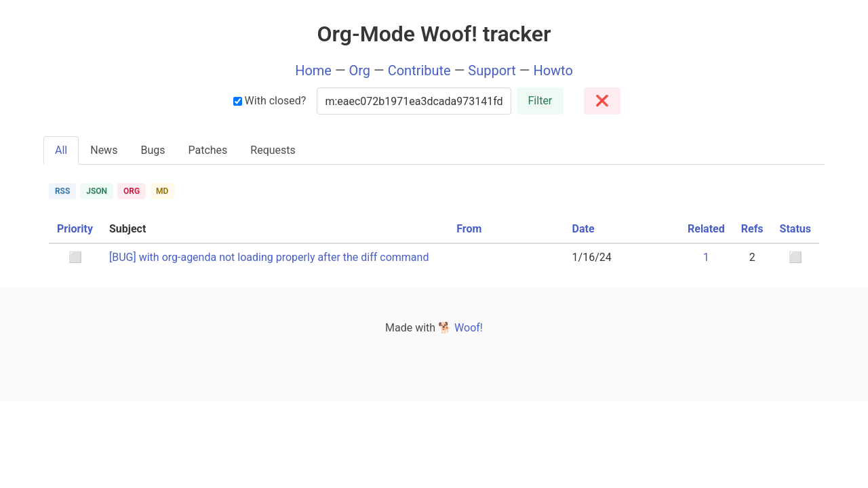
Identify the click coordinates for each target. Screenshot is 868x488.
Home (313, 70)
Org (360, 70)
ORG (132, 191)
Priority (75, 229)
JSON (97, 191)
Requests (273, 150)
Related (706, 229)
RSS (62, 191)
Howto (553, 70)
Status (795, 229)
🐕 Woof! (460, 328)
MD (162, 191)
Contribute (419, 70)
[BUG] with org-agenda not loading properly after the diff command (269, 257)
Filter (540, 101)
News (104, 150)
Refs (752, 229)
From (469, 229)
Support (492, 70)
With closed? (270, 101)
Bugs (153, 150)
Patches (208, 150)
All (61, 150)
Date (584, 229)
